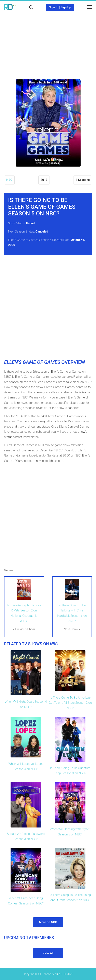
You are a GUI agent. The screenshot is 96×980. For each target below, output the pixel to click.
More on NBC (48, 922)
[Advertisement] (48, 44)
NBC (9, 180)
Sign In (54, 7)
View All (48, 953)
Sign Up (66, 7)
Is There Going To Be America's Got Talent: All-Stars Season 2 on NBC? (70, 703)
